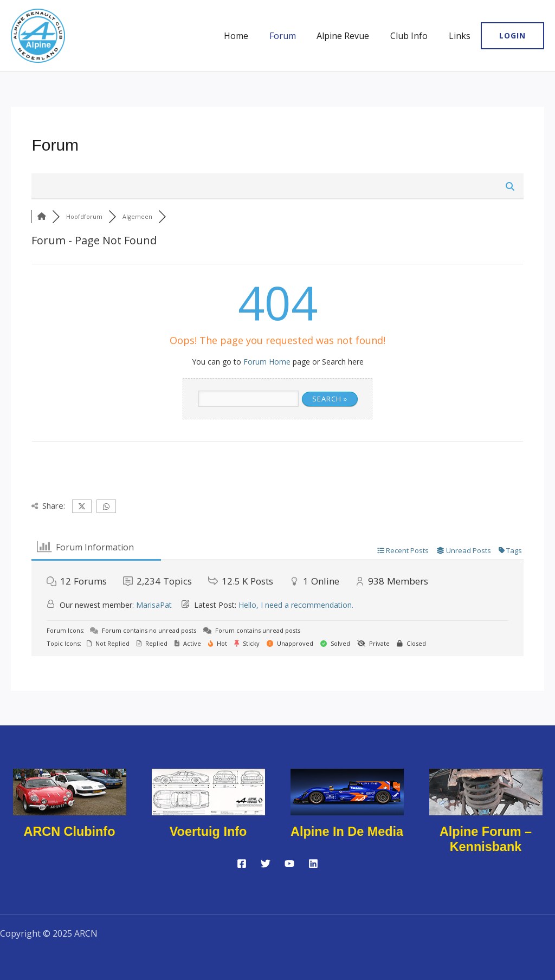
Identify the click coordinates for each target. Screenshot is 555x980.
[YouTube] (289, 864)
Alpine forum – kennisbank (486, 839)
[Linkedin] (313, 864)
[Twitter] (266, 864)
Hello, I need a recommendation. (296, 605)
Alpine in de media (347, 831)
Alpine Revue (352, 36)
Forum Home (267, 362)
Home (252, 36)
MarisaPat (154, 605)
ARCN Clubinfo (69, 831)
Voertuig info (208, 831)
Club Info (414, 36)
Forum (295, 36)
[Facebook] (242, 864)
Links (461, 36)
